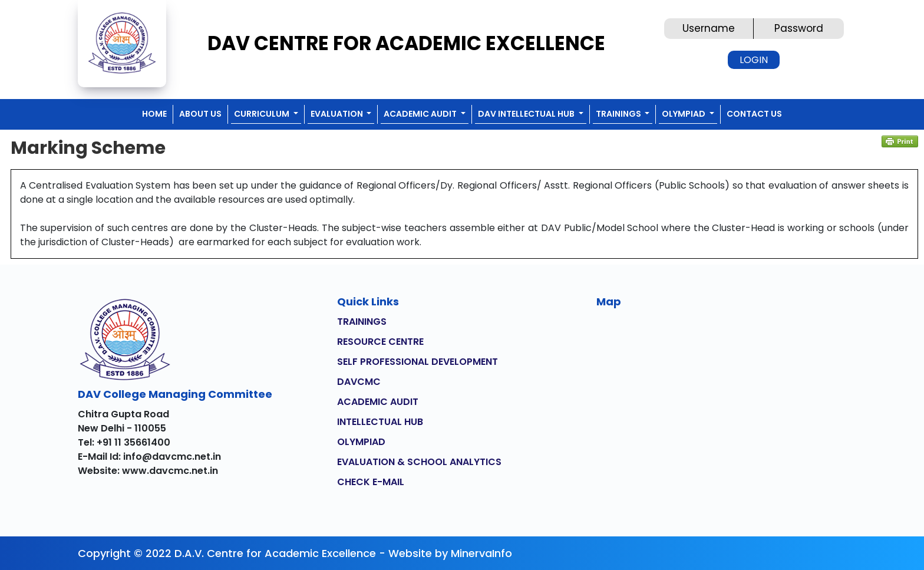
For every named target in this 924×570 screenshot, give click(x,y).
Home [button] (154, 114)
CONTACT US (754, 114)
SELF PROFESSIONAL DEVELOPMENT (418, 362)
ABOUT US (200, 114)
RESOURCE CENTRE (380, 342)
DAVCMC (359, 382)
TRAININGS (362, 322)
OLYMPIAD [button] (684, 114)
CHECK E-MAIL (371, 482)
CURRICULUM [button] (263, 114)
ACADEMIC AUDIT (378, 402)
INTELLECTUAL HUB (380, 422)
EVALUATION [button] (338, 114)
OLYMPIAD (361, 442)
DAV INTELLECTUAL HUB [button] (527, 114)
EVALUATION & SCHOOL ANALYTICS (419, 462)
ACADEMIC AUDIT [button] (421, 114)
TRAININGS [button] (619, 114)
